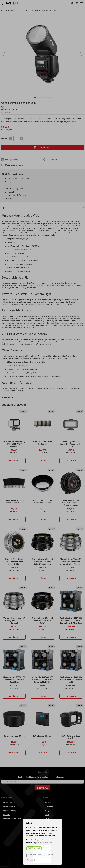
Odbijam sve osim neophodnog (41, 855)
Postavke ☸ (31, 860)
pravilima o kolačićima (44, 843)
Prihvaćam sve (34, 848)
